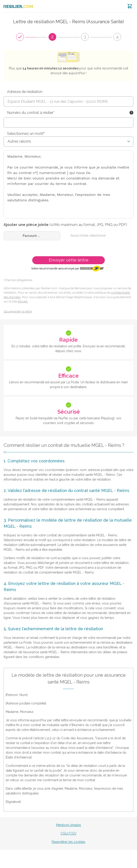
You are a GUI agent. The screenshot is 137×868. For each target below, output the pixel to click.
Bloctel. (23, 301)
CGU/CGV (68, 833)
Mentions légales (68, 825)
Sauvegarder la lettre (18, 311)
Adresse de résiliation (25, 92)
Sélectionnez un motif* (26, 134)
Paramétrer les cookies (68, 842)
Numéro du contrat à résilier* (31, 113)
